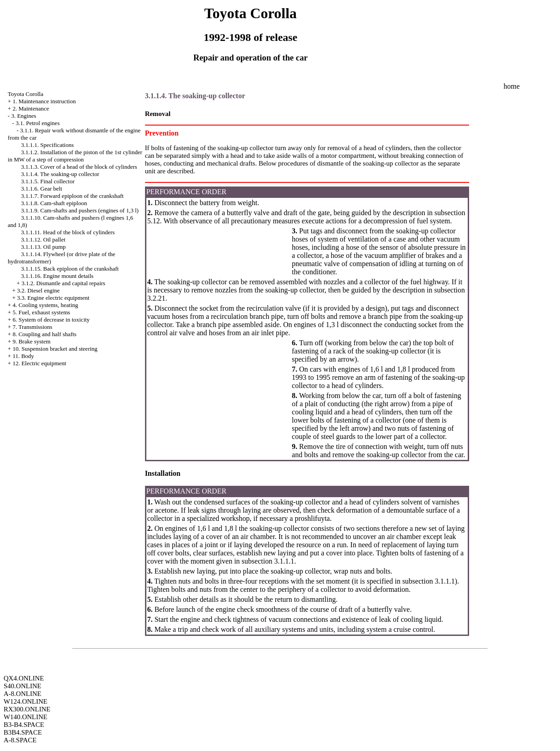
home (512, 86)
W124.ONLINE (25, 701)
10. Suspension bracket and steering (55, 349)
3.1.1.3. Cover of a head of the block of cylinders (79, 167)
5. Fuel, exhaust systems (42, 312)
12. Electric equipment (40, 363)
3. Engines (24, 116)
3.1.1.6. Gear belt (41, 189)
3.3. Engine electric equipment (53, 298)
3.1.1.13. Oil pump (43, 247)
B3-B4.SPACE (24, 725)
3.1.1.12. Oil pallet (43, 239)
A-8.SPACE (20, 740)
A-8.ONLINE (22, 694)
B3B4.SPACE (23, 732)
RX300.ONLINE (27, 709)
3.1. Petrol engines (37, 123)
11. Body (23, 356)
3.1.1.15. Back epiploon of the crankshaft (70, 269)
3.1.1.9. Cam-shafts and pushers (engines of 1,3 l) (80, 210)
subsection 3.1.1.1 (268, 561)
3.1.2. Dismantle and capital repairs (63, 283)
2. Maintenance (31, 108)
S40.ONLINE (22, 686)
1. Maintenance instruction (44, 101)
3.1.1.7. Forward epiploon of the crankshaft (72, 196)
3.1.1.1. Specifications (47, 145)
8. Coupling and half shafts (45, 334)
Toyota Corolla (25, 94)
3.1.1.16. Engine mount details (57, 276)
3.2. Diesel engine (38, 290)
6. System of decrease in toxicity (51, 320)
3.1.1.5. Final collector (48, 181)
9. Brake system (32, 341)
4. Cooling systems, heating (45, 305)
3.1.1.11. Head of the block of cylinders (68, 232)
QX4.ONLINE (24, 678)
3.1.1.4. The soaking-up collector (60, 174)
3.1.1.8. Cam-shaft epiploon (54, 203)
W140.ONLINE (25, 717)
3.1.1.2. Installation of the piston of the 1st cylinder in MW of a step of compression (75, 156)
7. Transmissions (32, 327)
